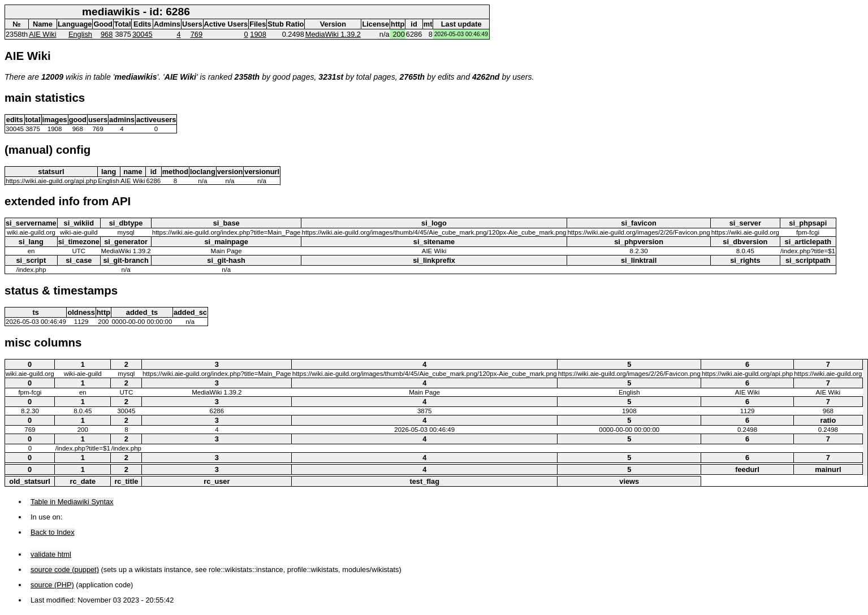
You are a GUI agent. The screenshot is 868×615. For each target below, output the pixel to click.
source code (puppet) (65, 569)
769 (197, 34)
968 (107, 34)
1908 (258, 34)
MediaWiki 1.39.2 (333, 34)
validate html (51, 554)
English (80, 34)
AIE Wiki (42, 34)
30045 (142, 34)
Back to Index (53, 532)
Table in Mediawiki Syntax (72, 502)
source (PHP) (52, 585)
